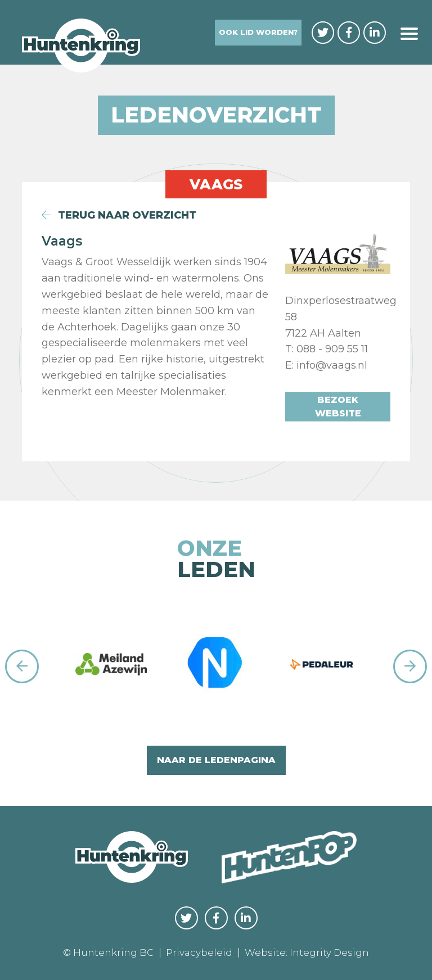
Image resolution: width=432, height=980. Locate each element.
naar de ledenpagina (216, 760)
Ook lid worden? (258, 32)
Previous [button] (22, 666)
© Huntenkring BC (108, 952)
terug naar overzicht (119, 215)
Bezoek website (338, 407)
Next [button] (410, 666)
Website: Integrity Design (307, 952)
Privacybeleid (199, 952)
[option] (111, 667)
